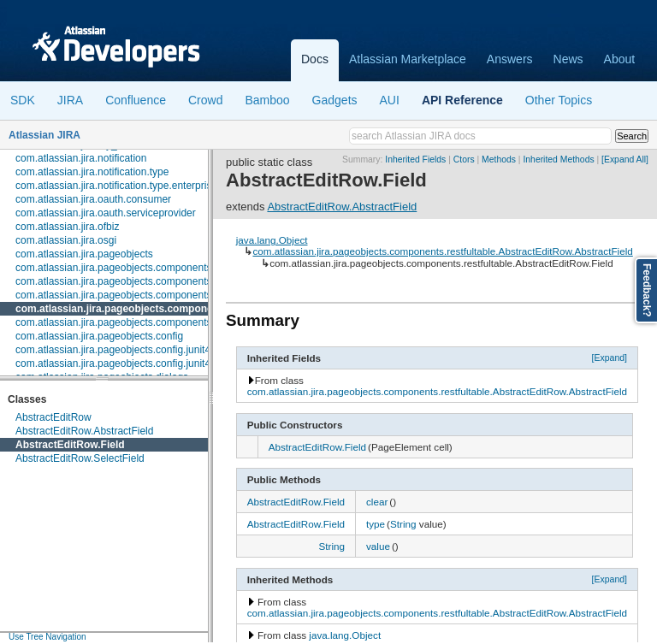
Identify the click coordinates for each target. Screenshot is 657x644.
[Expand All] (625, 160)
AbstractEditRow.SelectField (80, 458)
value (378, 546)
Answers (510, 59)
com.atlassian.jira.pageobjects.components (113, 268)
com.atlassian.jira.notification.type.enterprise (116, 186)
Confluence (136, 100)
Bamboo (267, 100)
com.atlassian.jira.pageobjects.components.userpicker (139, 322)
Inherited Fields (415, 160)
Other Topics (559, 100)
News (568, 59)
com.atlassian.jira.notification (81, 158)
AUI (390, 100)
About (620, 59)
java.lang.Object (272, 240)
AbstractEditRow (53, 417)
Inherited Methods (558, 160)
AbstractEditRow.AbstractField (84, 431)
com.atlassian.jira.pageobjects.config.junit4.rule (123, 363)
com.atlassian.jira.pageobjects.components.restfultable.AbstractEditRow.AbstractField (442, 251)
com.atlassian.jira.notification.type (92, 172)
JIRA (70, 100)
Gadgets (335, 100)
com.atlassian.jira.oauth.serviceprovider (106, 213)
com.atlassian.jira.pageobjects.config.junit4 (113, 350)
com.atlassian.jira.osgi (66, 240)
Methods (499, 160)
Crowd (205, 100)
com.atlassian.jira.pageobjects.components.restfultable (151, 309)
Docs (315, 59)
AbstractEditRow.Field (70, 445)
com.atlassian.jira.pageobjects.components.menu (128, 295)
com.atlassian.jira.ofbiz (67, 227)
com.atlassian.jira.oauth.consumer (93, 199)
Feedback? (647, 290)
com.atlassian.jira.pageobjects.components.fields (127, 281)
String (403, 524)
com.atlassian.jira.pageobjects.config (99, 336)
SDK (23, 100)
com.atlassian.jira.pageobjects (84, 254)
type (376, 524)
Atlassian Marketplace (408, 59)
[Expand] (610, 357)
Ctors (464, 160)
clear (377, 502)
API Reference (462, 100)
